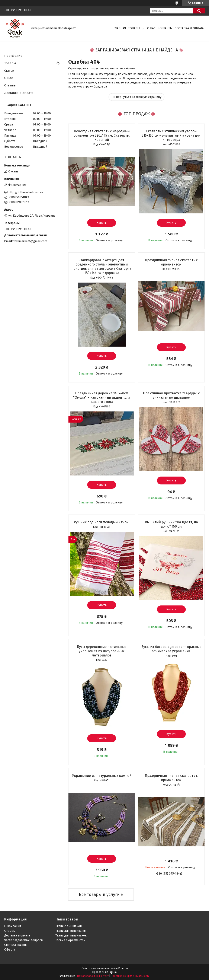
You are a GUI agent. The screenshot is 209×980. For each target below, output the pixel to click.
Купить (102, 223)
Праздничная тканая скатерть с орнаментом (171, 262)
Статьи (9, 71)
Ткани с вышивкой (69, 926)
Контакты (165, 28)
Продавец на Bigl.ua (104, 972)
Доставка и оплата (189, 28)
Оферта (10, 950)
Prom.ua (123, 968)
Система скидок (15, 945)
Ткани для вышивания (71, 931)
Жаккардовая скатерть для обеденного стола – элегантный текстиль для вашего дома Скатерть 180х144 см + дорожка (102, 266)
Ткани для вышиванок (71, 936)
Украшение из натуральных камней (102, 776)
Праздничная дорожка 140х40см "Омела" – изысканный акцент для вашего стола (102, 397)
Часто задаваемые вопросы (24, 940)
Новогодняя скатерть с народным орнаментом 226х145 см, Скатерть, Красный (102, 135)
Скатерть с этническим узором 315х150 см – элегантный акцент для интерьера (171, 135)
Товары (134, 28)
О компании (13, 926)
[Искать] (199, 11)
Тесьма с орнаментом (70, 940)
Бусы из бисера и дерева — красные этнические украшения (171, 649)
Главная (120, 28)
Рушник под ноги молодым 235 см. (102, 522)
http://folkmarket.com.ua (26, 192)
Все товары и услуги (99, 894)
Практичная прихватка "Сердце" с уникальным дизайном (171, 395)
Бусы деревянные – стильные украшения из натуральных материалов (102, 651)
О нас (151, 28)
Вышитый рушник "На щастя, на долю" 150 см (171, 524)
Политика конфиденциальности (130, 976)
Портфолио (13, 56)
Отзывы (10, 85)
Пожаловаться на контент (93, 976)
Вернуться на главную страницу (139, 97)
